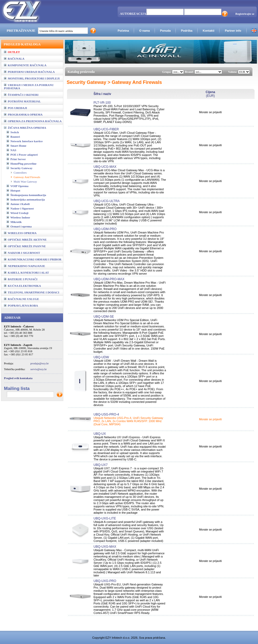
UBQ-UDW (101, 357)
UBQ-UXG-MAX (105, 547)
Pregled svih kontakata (18, 378)
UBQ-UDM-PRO (105, 229)
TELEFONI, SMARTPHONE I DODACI (32, 292)
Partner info (233, 31)
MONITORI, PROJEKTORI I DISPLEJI (32, 78)
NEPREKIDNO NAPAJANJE (25, 266)
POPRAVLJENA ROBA (21, 306)
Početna (123, 31)
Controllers (20, 173)
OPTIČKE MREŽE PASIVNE (25, 246)
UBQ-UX (100, 434)
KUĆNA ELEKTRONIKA (22, 286)
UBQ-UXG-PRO (105, 581)
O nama (145, 31)
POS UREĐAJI (16, 108)
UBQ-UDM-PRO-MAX (109, 279)
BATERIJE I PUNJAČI (21, 279)
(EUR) (210, 94)
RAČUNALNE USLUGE (21, 299)
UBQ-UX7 (100, 465)
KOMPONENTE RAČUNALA (25, 65)
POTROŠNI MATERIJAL (22, 101)
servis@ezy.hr (39, 369)
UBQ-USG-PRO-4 (106, 414)
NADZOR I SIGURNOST (22, 253)
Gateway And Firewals (27, 177)
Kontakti (208, 31)
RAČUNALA (14, 59)
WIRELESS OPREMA (20, 233)
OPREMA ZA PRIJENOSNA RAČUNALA (33, 121)
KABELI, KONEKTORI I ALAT (27, 273)
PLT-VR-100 (102, 103)
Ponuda (165, 31)
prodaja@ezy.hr (40, 363)
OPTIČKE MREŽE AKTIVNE (25, 240)
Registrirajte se (245, 14)
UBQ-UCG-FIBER (106, 129)
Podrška (187, 31)
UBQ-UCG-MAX (105, 167)
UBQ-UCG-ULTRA (106, 201)
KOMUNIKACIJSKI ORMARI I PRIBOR (33, 259)
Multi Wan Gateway (25, 182)
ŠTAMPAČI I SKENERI (21, 95)
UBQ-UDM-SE (104, 317)
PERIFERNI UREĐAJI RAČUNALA (29, 72)
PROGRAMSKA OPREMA (23, 115)
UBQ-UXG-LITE (105, 518)
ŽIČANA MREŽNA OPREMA (25, 128)
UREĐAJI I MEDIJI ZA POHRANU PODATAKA (29, 87)
